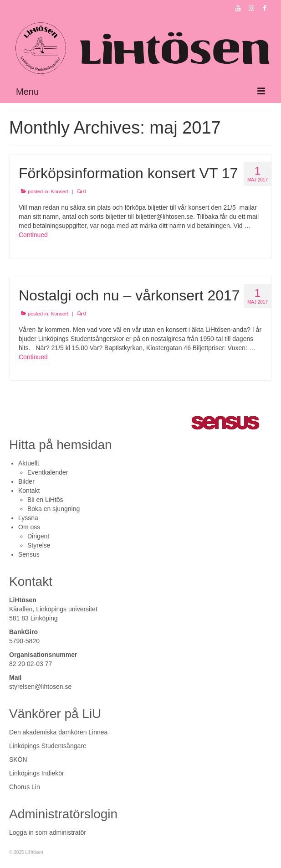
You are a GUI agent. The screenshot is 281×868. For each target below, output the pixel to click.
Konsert (60, 191)
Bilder (26, 481)
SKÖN (18, 759)
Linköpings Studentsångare (48, 746)
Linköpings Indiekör (37, 773)
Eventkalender (48, 472)
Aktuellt (29, 463)
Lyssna (28, 518)
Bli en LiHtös (45, 500)
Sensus (29, 554)
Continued (33, 235)
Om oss (29, 527)
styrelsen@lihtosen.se (40, 687)
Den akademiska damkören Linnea (58, 732)
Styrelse (39, 545)
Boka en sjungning (54, 509)
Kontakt (29, 491)
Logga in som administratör (48, 832)
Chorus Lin (25, 787)
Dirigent (38, 536)
